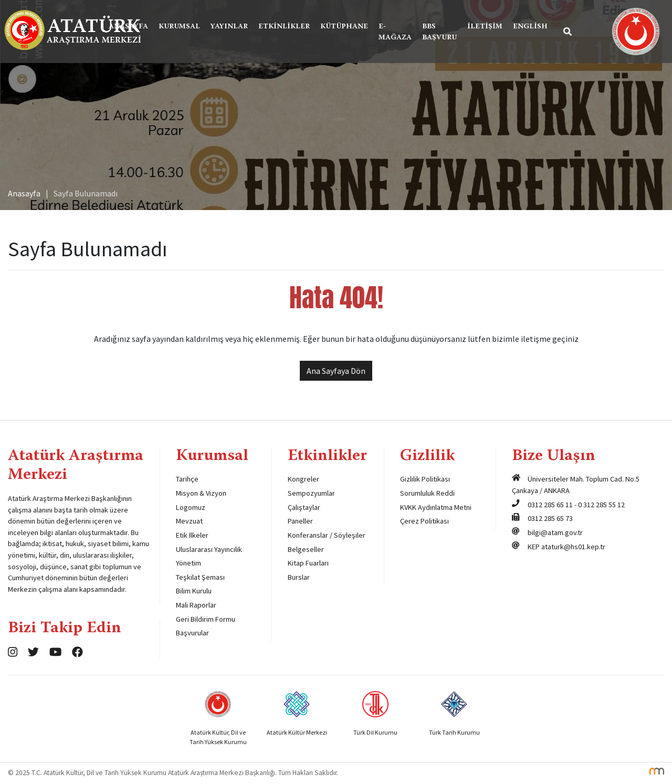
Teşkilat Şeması (200, 577)
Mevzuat (189, 521)
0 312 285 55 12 (601, 505)
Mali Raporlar (196, 605)
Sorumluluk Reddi (427, 493)
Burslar (299, 577)
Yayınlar (229, 27)
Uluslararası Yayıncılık (209, 549)
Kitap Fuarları (308, 563)
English (530, 27)
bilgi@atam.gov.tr (555, 532)
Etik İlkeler (192, 535)
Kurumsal (179, 27)
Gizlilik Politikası (425, 479)
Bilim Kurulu (194, 591)
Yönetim (188, 563)
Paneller (300, 521)
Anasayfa (128, 27)
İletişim (485, 27)
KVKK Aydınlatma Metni (436, 507)
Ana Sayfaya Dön (336, 371)
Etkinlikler (284, 27)
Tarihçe (187, 479)
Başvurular (192, 633)
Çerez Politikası (424, 521)
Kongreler (303, 479)
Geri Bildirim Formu (206, 619)
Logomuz (191, 507)
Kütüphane (344, 27)
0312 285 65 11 (550, 505)
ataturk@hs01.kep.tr (573, 547)
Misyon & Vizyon (201, 493)
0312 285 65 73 (550, 518)
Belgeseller (306, 549)
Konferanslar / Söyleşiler (327, 535)
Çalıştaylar (304, 507)
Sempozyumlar (311, 493)
